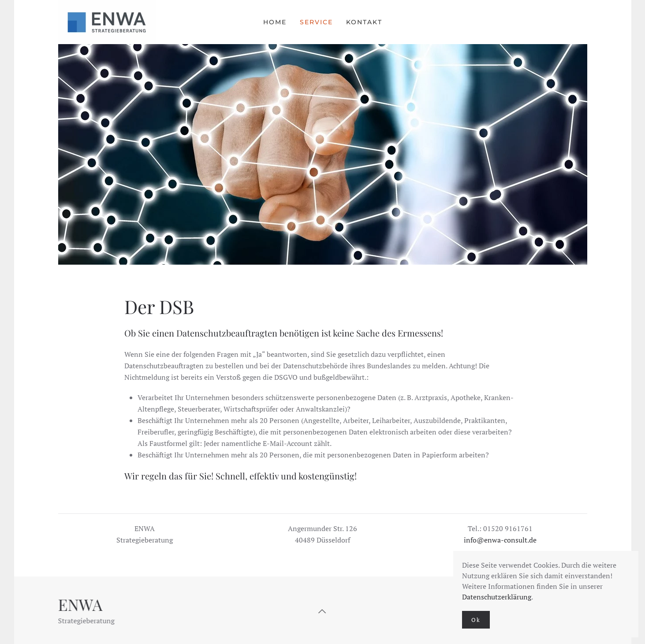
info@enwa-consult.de (500, 540)
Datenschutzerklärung (497, 597)
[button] (322, 611)
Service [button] (316, 22)
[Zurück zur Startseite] (108, 22)
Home (275, 22)
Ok (476, 620)
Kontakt (364, 22)
